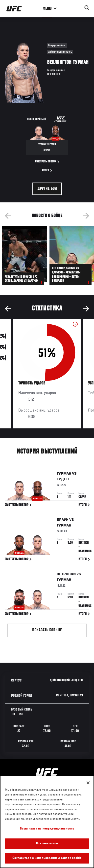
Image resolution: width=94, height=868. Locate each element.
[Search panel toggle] (87, 8)
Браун (63, 521)
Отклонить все (47, 844)
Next (86, 216)
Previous (8, 216)
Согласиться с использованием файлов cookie (47, 858)
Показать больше (47, 630)
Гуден (63, 480)
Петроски (66, 575)
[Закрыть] (88, 783)
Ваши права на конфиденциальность (47, 829)
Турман (64, 475)
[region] (47, 822)
